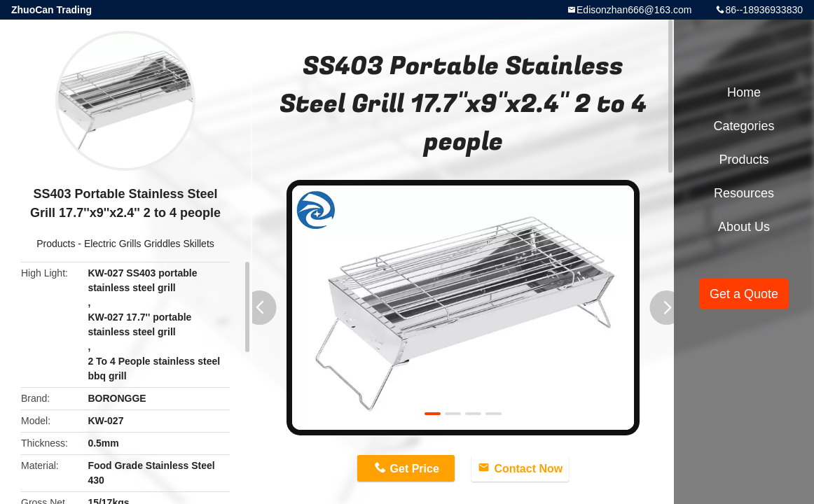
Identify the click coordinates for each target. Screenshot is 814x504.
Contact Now (528, 469)
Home (744, 92)
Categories (744, 126)
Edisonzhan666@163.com (634, 10)
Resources (744, 193)
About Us (744, 227)
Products (56, 244)
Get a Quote (744, 294)
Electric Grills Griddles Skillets (149, 244)
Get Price (415, 469)
